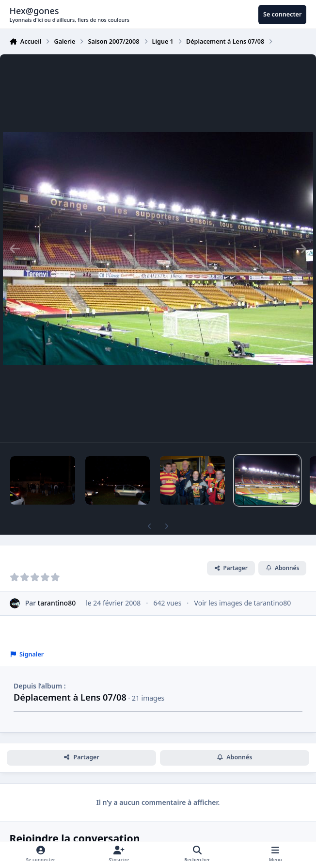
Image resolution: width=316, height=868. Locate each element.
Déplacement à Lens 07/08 (70, 697)
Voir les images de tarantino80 (243, 603)
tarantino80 (57, 603)
